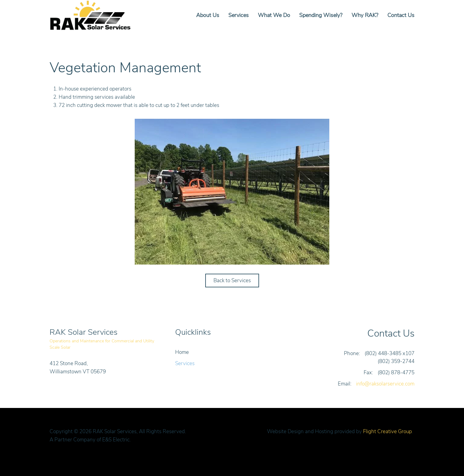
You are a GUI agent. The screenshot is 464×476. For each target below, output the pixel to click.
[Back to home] (92, 15)
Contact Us (401, 15)
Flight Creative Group (388, 431)
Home (182, 352)
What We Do (274, 15)
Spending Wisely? (321, 15)
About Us (208, 15)
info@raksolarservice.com (385, 384)
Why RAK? (365, 15)
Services (239, 15)
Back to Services (232, 281)
